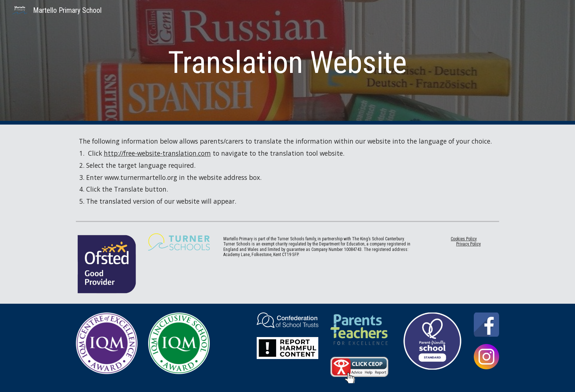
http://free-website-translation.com (157, 153)
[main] (287, 62)
